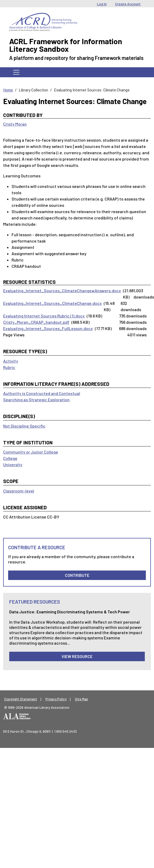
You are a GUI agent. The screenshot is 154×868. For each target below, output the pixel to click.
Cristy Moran (15, 124)
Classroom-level (19, 491)
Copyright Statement (21, 699)
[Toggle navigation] (16, 72)
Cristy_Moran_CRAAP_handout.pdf (36, 322)
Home (8, 90)
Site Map (81, 699)
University (13, 464)
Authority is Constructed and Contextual (42, 393)
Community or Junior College (31, 452)
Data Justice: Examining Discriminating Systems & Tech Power (70, 612)
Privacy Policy (56, 699)
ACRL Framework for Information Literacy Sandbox (66, 45)
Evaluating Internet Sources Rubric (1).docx (44, 316)
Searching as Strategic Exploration (36, 400)
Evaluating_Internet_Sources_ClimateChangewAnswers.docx (62, 291)
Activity (11, 361)
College (10, 458)
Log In (102, 4)
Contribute (77, 575)
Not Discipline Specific (24, 426)
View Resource (77, 656)
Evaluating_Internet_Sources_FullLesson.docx (48, 328)
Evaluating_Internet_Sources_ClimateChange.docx (52, 303)
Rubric (9, 367)
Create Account (128, 4)
